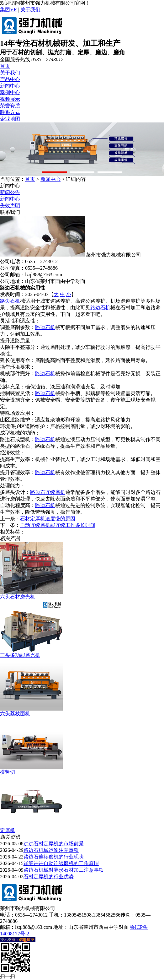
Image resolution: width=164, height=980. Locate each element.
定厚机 (8, 830)
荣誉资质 (10, 106)
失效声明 (10, 206)
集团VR (8, 10)
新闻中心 (10, 86)
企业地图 (10, 119)
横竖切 (8, 772)
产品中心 (10, 79)
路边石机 (10, 301)
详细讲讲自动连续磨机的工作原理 (61, 863)
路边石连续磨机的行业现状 (54, 857)
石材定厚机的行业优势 (49, 877)
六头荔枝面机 (15, 714)
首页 (5, 66)
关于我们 (30, 10)
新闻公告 (10, 192)
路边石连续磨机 (48, 492)
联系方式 (10, 112)
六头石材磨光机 (18, 597)
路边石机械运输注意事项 (51, 850)
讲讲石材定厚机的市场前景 (54, 844)
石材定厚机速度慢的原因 (48, 519)
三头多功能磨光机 (20, 655)
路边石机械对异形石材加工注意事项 (64, 870)
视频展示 (10, 99)
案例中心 (10, 92)
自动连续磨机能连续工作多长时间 (58, 525)
